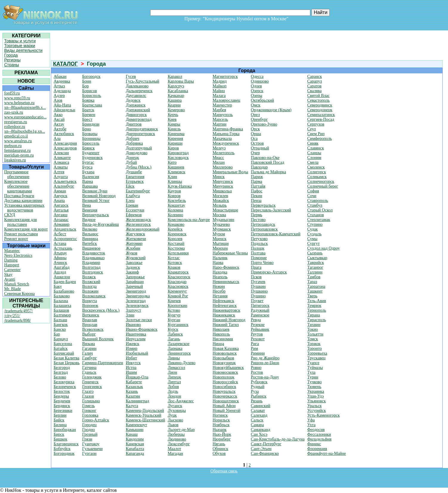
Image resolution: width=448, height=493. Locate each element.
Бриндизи (91, 124)
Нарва (218, 263)
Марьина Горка (226, 134)
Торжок (314, 344)
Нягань (219, 444)
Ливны (174, 358)
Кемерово (176, 110)
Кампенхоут (136, 425)
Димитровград (139, 119)
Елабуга (133, 196)
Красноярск (178, 286)
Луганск (175, 406)
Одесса (257, 76)
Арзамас (61, 220)
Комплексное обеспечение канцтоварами (18, 186)
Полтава (258, 253)
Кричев (174, 301)
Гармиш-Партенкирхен (103, 363)
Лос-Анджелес (181, 401)
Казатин (133, 396)
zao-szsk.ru (14, 112)
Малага (219, 96)
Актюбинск (64, 134)
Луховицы (177, 411)
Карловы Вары (181, 81)
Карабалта (135, 449)
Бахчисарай (64, 353)
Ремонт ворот (16, 239)
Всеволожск (93, 329)
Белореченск (65, 387)
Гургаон (89, 453)
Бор (86, 86)
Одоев (256, 86)
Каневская (135, 444)
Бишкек (61, 439)
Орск (255, 129)
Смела (313, 162)
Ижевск (132, 344)
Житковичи (136, 239)
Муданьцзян (223, 220)
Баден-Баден (65, 282)
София (313, 191)
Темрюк (314, 306)
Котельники (178, 253)
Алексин (61, 153)
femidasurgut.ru (17, 150)
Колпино (176, 215)
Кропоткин (178, 306)
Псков (256, 277)
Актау (59, 124)
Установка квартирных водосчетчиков (24, 208)
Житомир (134, 244)
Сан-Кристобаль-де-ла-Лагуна (278, 439)
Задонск (133, 267)
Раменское (260, 315)
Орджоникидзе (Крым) (271, 110)
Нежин (219, 286)
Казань (132, 391)
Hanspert (12, 265)
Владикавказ (93, 258)
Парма (257, 181)
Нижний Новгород (229, 320)
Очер (255, 153)
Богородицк (64, 453)
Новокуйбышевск (228, 368)
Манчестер (222, 105)
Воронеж (90, 306)
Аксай (59, 119)
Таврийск (316, 263)
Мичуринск (223, 186)
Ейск (130, 186)
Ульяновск (317, 401)
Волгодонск (93, 272)
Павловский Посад (268, 162)
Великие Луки (95, 191)
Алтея (59, 172)
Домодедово (137, 153)
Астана (60, 244)
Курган (174, 320)
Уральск (314, 406)
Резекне (258, 325)
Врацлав (90, 320)
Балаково (62, 296)
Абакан (60, 76)
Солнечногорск (321, 181)
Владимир (91, 263)
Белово (60, 377)
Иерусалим (136, 339)
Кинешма (176, 134)
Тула (311, 372)
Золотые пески (139, 320)
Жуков (132, 253)
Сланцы (314, 153)
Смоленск (316, 167)
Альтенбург (64, 186)
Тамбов (314, 277)
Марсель (220, 119)
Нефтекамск (223, 301)
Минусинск (223, 181)
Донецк (132, 158)
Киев (172, 119)
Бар (57, 334)
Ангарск (61, 205)
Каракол (175, 76)
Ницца (218, 344)
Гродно (89, 430)
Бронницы (91, 139)
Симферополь (320, 139)
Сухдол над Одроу (324, 248)
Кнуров (174, 191)
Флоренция (317, 449)
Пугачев (258, 282)
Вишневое (91, 248)
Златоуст (133, 310)
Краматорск (178, 272)
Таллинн (315, 272)
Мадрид (220, 81)
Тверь (312, 296)
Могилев (220, 196)
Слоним (314, 158)
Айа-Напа (62, 105)
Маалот (175, 449)
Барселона (63, 344)
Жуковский (136, 258)
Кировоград (178, 153)
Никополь (221, 334)
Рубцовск (259, 382)
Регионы (12, 60)
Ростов (257, 372)
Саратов (314, 86)
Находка (220, 272)
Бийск (59, 420)
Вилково (90, 229)
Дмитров (134, 124)
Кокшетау (176, 205)
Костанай (176, 244)
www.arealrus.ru (18, 141)
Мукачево (221, 224)
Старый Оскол (320, 210)
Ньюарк (220, 430)
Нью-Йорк (222, 434)
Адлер (59, 96)
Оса (254, 139)
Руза (255, 391)
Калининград (138, 401)
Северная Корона (19, 294)
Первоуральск (263, 205)
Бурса (87, 167)
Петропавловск (264, 229)
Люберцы (176, 434)
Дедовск (133, 100)
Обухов (219, 453)
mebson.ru (13, 146)
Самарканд (261, 430)
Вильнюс (90, 234)
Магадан (175, 453)
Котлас (174, 258)
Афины (60, 258)
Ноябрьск (221, 425)
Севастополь (318, 100)
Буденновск (93, 158)
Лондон (175, 396)
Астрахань (63, 248)
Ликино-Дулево (182, 363)
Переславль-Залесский (271, 210)
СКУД (10, 215)
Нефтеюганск (225, 306)
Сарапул (315, 81)
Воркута (90, 301)
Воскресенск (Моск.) (101, 310)
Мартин (220, 124)
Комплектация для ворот (26, 229)
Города (11, 55)
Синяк (313, 143)
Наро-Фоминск (226, 267)
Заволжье (134, 263)
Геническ (90, 382)
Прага (256, 267)
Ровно (256, 368)
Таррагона (316, 286)
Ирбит (131, 358)
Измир (132, 348)
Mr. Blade (13, 289)
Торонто (315, 348)
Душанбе (134, 172)
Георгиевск (92, 387)
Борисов (90, 91)
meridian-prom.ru (19, 155)
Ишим (131, 372)
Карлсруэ (176, 86)
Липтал (174, 382)
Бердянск (62, 406)
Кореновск (177, 234)
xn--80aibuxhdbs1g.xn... (25, 131)
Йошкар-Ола (137, 377)
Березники (63, 411)
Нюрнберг (222, 439)
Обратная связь (224, 471)
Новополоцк (223, 377)
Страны (12, 65)
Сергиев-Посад (321, 119)
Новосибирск (224, 387)
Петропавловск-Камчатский (276, 234)
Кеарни (174, 105)
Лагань (174, 339)
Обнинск (220, 449)
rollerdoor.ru (15, 127)
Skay (8, 275)
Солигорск (317, 172)
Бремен (89, 115)
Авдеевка (62, 81)
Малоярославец (226, 100)
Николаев (221, 329)
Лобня (173, 387)
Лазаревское (179, 344)
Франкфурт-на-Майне (327, 453)
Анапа (59, 201)
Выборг (89, 334)
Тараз (312, 282)
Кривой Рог (178, 296)
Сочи (312, 196)
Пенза (256, 201)
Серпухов (316, 124)
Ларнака (175, 348)
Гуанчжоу (91, 444)
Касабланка (178, 91)
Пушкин (258, 286)
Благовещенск (66, 444)
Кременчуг (178, 291)
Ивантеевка (136, 334)
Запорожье (135, 277)
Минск (218, 177)
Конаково (176, 224)
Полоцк (258, 248)
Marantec (12, 251)
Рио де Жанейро (265, 358)
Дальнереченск (139, 91)
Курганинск (178, 325)
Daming (11, 260)
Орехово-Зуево (264, 124)
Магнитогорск (225, 76)
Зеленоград (136, 301)
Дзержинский (138, 110)
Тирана (314, 315)
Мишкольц (222, 191)
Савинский (261, 406)
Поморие (259, 258)
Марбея (219, 110)
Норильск (221, 420)
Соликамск (317, 177)
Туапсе (313, 363)
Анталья (61, 210)
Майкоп (220, 86)
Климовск (177, 172)
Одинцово (260, 81)
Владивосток (94, 253)
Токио (313, 329)
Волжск (89, 277)
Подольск (259, 244)
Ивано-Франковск (142, 329)
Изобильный (137, 353)
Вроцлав (90, 325)
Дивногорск (136, 115)
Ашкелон (62, 277)
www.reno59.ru (17, 98)
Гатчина (89, 368)
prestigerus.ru (16, 122)
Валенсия (91, 177)
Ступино (315, 224)
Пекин (257, 196)
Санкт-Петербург (266, 444)
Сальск (257, 420)
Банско (60, 329)
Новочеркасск (225, 396)
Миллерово (223, 167)
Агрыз (59, 86)
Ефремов (134, 215)
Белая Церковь (67, 363)
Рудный (258, 387)
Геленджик (92, 377)
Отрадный (260, 148)
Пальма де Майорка (269, 172)
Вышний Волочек (98, 339)
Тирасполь (317, 320)
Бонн (87, 81)
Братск (88, 110)
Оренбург (259, 119)
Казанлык (134, 387)
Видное (89, 220)
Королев (175, 239)
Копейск (175, 229)
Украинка (316, 391)
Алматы (61, 167)
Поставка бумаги (19, 196)
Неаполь (220, 277)
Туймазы (315, 368)
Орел (255, 115)
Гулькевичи (93, 449)
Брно (87, 129)
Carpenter (12, 270)
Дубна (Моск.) (139, 167)
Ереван (132, 205)
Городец (89, 425)
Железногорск (138, 224)
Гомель (89, 406)
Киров (173, 148)
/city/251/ (12, 316)
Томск (313, 339)
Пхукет (257, 301)
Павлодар (259, 167)
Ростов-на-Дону (265, 377)
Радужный (260, 310)
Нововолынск (225, 353)
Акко (58, 115)
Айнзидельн (64, 110)
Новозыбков (223, 358)
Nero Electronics (18, 255)
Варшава (90, 186)
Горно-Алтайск (96, 420)
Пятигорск (260, 306)
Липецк (175, 377)
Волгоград (92, 267)
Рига (255, 344)
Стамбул (315, 205)
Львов (173, 425)
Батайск (61, 348)
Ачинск (60, 263)
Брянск (89, 148)
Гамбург (90, 358)
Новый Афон (224, 406)
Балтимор (62, 315)
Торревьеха (317, 353)
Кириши (175, 143)
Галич (88, 353)
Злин (130, 315)
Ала (57, 139)
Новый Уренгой (226, 411)
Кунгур (174, 315)
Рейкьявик (260, 329)
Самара (258, 425)
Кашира (175, 100)
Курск (173, 329)
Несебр (219, 291)
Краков (174, 267)
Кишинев (176, 167)
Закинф (132, 272)
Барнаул (61, 339)
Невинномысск (226, 282)
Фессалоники (319, 434)
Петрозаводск (263, 224)
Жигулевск (135, 234)
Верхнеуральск (96, 215)
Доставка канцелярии (23, 201)
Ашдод (60, 272)
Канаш (132, 434)
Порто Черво (262, 263)
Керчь (173, 115)
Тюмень (314, 387)
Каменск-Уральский (144, 415)
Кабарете (134, 382)
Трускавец (316, 358)
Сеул (312, 129)
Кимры (174, 124)
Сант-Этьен (261, 449)
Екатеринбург (138, 191)
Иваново (133, 325)
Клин (172, 177)
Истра (131, 368)
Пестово (258, 220)
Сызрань (315, 253)
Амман (60, 191)
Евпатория (135, 177)
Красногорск (179, 277)
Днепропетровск (140, 134)
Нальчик (220, 258)
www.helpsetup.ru (19, 103)
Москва (219, 215)
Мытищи (221, 244)
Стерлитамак (319, 220)
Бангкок (61, 325)
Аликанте (62, 158)
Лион (172, 372)
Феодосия (316, 430)
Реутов (257, 334)
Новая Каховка (226, 348)
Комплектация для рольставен (21, 222)
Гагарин (89, 348)
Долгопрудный (139, 148)
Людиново (177, 439)
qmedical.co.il (16, 136)
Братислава (92, 105)
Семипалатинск (321, 115)
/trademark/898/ (17, 320)
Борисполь (92, 96)
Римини (258, 353)
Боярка (88, 100)
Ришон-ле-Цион (265, 363)
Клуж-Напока (180, 186)
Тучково (315, 382)
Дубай (131, 162)
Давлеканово (137, 86)
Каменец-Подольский (145, 411)
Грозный (90, 434)
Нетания (220, 296)
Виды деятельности (23, 50)
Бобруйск (62, 449)
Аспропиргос (65, 239)
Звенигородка (138, 296)
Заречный (134, 286)
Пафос (257, 191)
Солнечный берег (323, 186)
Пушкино (259, 291)
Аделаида (62, 91)
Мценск (220, 239)
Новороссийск (225, 382)
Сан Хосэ (259, 434)
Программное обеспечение (17, 174)
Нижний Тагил (226, 325)
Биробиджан (65, 430)
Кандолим (135, 439)
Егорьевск (135, 181)
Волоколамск (94, 296)
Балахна (61, 301)
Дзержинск (136, 105)
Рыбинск (259, 396)
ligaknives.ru (15, 160)
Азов (58, 100)
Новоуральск (224, 391)
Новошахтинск (226, 401)
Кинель (174, 129)
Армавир (62, 224)
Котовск (175, 263)
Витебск (90, 244)
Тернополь (317, 310)
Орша (256, 134)
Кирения (175, 139)
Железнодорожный (143, 229)
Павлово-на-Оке (265, 158)
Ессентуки (135, 210)
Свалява (314, 91)
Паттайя (258, 186)
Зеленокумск (137, 306)
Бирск (59, 434)
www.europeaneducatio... (25, 117)
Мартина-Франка (228, 129)
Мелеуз (219, 148)
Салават (258, 411)
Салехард (259, 415)
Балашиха (62, 306)
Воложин (90, 291)
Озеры (257, 96)
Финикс (314, 444)
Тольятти (315, 334)
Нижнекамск (224, 315)
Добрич (132, 139)
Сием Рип (316, 134)
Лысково (176, 420)
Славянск (316, 148)
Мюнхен (220, 248)
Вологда (90, 286)
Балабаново (64, 291)
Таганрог (315, 267)
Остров (257, 143)
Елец (130, 201)
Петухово (259, 239)
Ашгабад (62, 267)
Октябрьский (263, 100)
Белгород (62, 368)
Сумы (312, 239)
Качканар (176, 96)
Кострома (176, 248)
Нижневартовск (226, 310)
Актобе (60, 129)
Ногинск (220, 415)
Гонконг (89, 411)
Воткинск (91, 315)
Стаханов (316, 215)
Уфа (311, 420)
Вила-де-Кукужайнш (101, 224)
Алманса (61, 162)
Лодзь (173, 391)
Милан (219, 162)
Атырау (60, 253)
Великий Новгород (99, 196)
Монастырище (225, 210)
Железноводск (138, 220)
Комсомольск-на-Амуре (189, 220)
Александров (65, 148)
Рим (255, 348)
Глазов (88, 396)
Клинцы (175, 181)
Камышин (135, 430)
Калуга (132, 406)
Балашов (61, 310)
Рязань (257, 401)
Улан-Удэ (316, 396)
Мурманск (222, 229)
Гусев (131, 76)
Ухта (311, 425)
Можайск (221, 201)
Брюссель (91, 143)
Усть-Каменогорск (324, 415)
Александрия (65, 143)
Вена (87, 205)
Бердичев (62, 401)
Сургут (314, 244)
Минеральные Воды (230, 172)
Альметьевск (65, 181)
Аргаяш (61, 215)
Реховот (258, 339)
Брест (87, 119)
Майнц (219, 91)
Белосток (62, 391)
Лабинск (175, 334)
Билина (60, 425)
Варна (88, 181)
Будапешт (91, 153)
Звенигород (136, 291)
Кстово (174, 310)
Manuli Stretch (17, 284)
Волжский (91, 282)
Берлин (60, 415)
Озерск (257, 91)
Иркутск (133, 363)
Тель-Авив (317, 301)
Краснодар (177, 282)
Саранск (315, 76)
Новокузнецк (224, 363)
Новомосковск (225, 372)
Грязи (87, 439)
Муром (219, 234)
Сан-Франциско (265, 453)
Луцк (172, 415)
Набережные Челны (230, 253)
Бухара (88, 172)
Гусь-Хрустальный (142, 81)
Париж (257, 177)
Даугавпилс (136, 96)
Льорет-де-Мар (181, 430)
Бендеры (61, 396)
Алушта (61, 177)
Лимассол (176, 368)
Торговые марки (20, 46)
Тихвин (314, 325)
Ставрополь (318, 201)
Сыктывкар (317, 258)
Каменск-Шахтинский (145, 420)
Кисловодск (178, 158)
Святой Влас (318, 96)
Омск (256, 105)
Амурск (61, 196)
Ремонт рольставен (21, 234)
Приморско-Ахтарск (269, 272)
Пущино (258, 296)
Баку (58, 286)
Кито (172, 162)
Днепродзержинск (142, 129)
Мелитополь (224, 153)
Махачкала (222, 139)
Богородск (91, 76)
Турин (313, 377)
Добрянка (134, 143)
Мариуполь (223, 115)
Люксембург (179, 444)
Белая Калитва (66, 358)
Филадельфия (319, 439)
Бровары (90, 134)
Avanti (10, 279)
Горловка (90, 415)
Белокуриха (64, 382)
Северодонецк (320, 110)
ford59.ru (12, 93)
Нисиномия (223, 339)
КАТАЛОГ (65, 64)
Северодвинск (320, 105)
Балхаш (60, 320)
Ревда (256, 320)
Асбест (60, 234)
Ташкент (315, 291)
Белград (61, 372)
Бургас (88, 162)
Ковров (174, 196)
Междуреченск (226, 143)
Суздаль (314, 234)
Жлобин (133, 248)
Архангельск (65, 229)
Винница (90, 239)
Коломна (176, 210)
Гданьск (89, 372)
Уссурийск (317, 411)
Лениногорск (179, 353)
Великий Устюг (96, 201)
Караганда (135, 453)
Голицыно (91, 401)
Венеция (90, 210)
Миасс (218, 158)
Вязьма (89, 344)
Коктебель (177, 201)
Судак (313, 229)
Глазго (88, 391)
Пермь (257, 215)
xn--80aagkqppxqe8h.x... (25, 108)
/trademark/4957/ (18, 311)
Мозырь (220, 205)
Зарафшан (135, 282)
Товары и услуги (20, 41)
